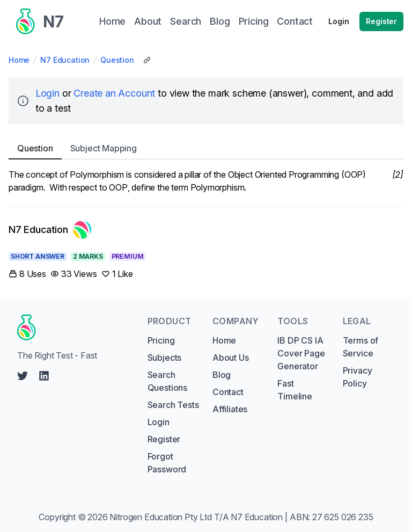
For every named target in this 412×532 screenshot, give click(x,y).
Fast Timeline (295, 390)
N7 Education (65, 60)
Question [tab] (35, 148)
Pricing (161, 340)
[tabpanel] (206, 181)
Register (381, 21)
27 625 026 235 (343, 517)
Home (19, 60)
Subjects (165, 358)
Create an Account (114, 93)
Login (339, 21)
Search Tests (173, 405)
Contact (228, 392)
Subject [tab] (104, 148)
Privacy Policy (358, 377)
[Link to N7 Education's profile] (50, 230)
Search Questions (167, 381)
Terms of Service (361, 347)
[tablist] (206, 148)
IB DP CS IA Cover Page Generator (301, 353)
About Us (231, 358)
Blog (222, 375)
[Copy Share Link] (147, 60)
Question (117, 60)
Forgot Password (167, 463)
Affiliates (230, 409)
